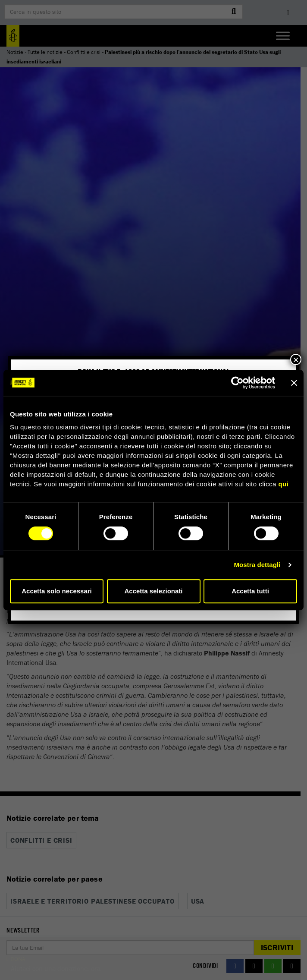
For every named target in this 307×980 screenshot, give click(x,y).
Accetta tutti (250, 591)
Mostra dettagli (257, 565)
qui (283, 484)
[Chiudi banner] (294, 383)
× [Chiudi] (296, 359)
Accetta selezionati (153, 591)
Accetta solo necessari (57, 591)
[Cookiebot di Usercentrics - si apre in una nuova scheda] (237, 383)
